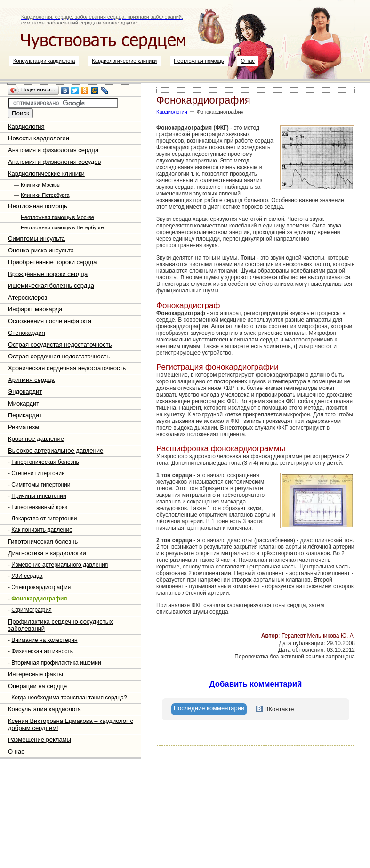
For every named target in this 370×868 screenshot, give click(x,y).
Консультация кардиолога (44, 709)
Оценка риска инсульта (41, 250)
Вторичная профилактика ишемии (56, 663)
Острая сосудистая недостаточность (60, 345)
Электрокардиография (41, 587)
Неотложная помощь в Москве (57, 217)
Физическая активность (42, 651)
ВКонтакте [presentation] (275, 709)
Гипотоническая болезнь (43, 541)
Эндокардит (25, 392)
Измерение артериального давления (60, 565)
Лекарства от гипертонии (44, 519)
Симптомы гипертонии (41, 485)
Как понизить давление (42, 530)
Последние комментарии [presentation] (209, 708)
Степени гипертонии (38, 473)
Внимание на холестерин (44, 640)
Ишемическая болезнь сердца (51, 286)
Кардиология (26, 126)
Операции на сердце (37, 686)
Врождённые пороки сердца (48, 274)
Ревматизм (24, 427)
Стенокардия (27, 333)
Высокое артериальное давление (56, 450)
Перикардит (25, 415)
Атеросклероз (28, 297)
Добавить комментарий (256, 684)
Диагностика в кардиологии (47, 553)
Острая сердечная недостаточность (59, 356)
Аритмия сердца (31, 380)
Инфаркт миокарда (35, 309)
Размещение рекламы (40, 740)
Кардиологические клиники (124, 61)
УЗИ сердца (27, 576)
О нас (248, 61)
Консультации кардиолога (44, 61)
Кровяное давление (36, 439)
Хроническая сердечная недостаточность (67, 368)
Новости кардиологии (39, 138)
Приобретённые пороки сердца (52, 262)
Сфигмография (31, 610)
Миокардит (24, 403)
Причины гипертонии (39, 496)
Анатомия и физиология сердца (53, 150)
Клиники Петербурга (45, 195)
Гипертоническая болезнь (45, 462)
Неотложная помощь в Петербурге (62, 227)
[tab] (209, 709)
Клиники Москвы (41, 185)
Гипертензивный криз (39, 507)
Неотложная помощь (199, 61)
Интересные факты (36, 674)
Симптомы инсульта (36, 239)
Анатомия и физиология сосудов (54, 162)
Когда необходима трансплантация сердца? (69, 698)
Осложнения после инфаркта (50, 321)
